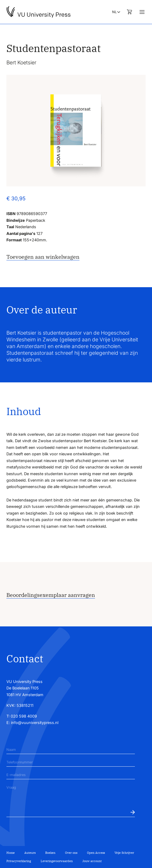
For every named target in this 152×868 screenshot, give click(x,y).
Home (11, 853)
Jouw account (92, 861)
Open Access (96, 853)
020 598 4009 (24, 716)
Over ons (71, 853)
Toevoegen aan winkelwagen (43, 257)
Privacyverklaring (19, 861)
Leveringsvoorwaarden (57, 861)
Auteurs (30, 853)
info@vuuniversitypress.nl (35, 723)
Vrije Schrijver (124, 853)
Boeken (50, 853)
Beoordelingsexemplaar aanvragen (51, 595)
